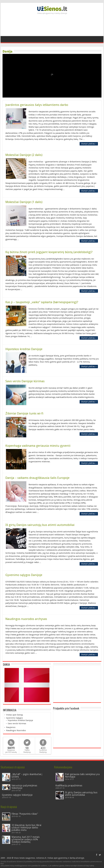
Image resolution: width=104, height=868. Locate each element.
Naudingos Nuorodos (16, 730)
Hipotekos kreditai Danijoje (24, 349)
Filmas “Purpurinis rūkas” (25, 814)
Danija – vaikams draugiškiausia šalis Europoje (37, 478)
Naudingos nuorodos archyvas (26, 619)
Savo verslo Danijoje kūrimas (25, 381)
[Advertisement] (52, 27)
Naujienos (11, 727)
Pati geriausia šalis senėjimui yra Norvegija (82, 775)
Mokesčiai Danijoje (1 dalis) (24, 202)
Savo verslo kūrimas (17, 723)
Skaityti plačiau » (89, 144)
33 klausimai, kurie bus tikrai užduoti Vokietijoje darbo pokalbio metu (26, 828)
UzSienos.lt (41, 858)
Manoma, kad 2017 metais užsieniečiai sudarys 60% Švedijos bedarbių (26, 839)
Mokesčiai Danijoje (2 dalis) (24, 155)
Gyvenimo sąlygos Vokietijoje (17, 795)
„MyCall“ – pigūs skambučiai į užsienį (27, 775)
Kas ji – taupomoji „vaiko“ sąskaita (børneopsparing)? (42, 302)
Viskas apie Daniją (14, 715)
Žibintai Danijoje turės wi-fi (24, 413)
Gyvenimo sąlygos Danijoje (24, 575)
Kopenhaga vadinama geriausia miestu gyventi (38, 446)
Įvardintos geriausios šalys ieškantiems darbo (37, 105)
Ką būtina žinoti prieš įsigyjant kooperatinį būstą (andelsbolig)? (49, 252)
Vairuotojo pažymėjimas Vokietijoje (24, 787)
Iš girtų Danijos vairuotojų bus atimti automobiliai (40, 525)
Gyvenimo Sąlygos (14, 718)
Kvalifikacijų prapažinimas (69, 786)
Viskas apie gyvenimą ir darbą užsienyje (66, 858)
